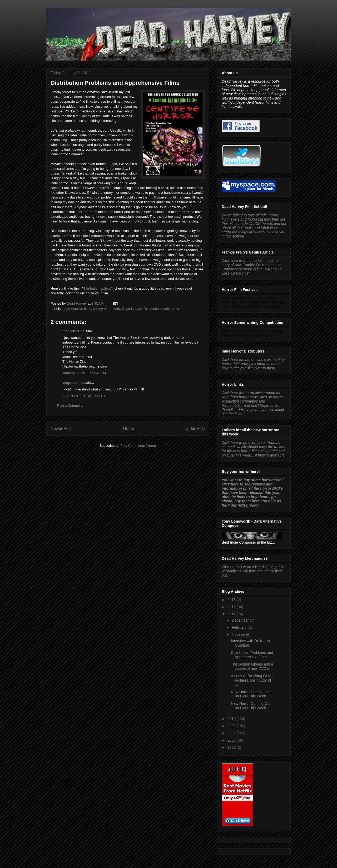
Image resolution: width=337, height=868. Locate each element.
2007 (232, 740)
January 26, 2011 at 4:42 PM (84, 373)
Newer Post (61, 428)
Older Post (195, 428)
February (240, 627)
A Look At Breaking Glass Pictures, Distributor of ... (252, 680)
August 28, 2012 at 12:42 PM (84, 396)
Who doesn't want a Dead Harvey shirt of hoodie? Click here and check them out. (253, 571)
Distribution (152, 309)
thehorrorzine (73, 331)
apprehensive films (77, 309)
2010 (232, 719)
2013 (232, 600)
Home (129, 428)
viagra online (73, 383)
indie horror (171, 309)
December (241, 620)
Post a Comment (70, 406)
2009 (232, 726)
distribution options (97, 288)
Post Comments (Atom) (138, 446)
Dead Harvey (132, 309)
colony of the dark (106, 309)
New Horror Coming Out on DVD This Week (251, 694)
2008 (232, 733)
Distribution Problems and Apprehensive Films (252, 655)
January (239, 635)
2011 (232, 614)
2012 (232, 607)
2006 (232, 747)
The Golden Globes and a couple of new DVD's (252, 666)
